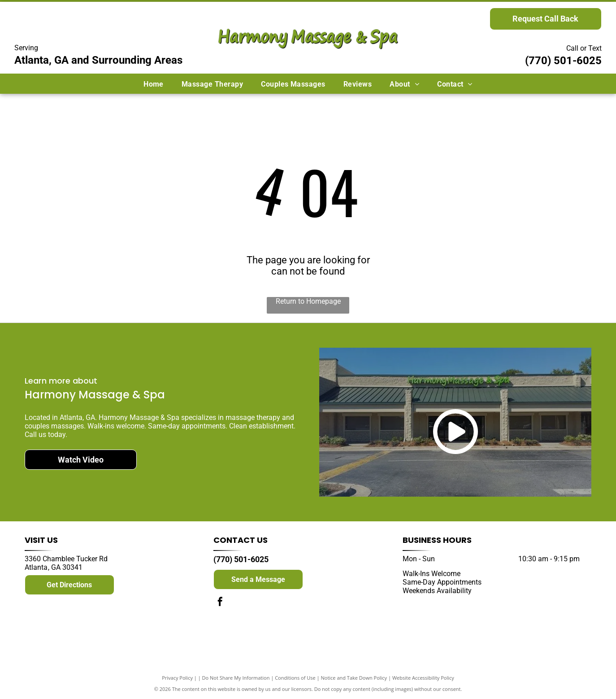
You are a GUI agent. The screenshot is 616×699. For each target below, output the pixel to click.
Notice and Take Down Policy (354, 678)
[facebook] (220, 603)
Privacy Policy (177, 678)
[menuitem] (154, 84)
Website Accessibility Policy (423, 678)
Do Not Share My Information (236, 678)
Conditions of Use (295, 678)
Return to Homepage (308, 301)
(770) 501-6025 (563, 61)
